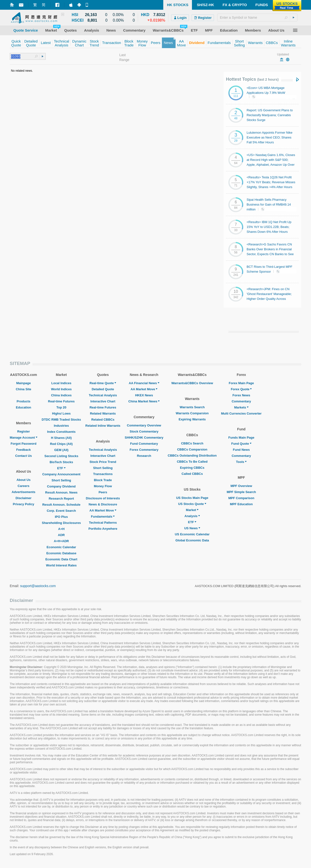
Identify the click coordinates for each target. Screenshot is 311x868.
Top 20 (61, 407)
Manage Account (24, 438)
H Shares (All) (61, 438)
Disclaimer (24, 498)
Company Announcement (61, 474)
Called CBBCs (192, 474)
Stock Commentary (144, 431)
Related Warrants (103, 413)
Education (23, 407)
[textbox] (257, 17)
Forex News (241, 395)
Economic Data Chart (61, 559)
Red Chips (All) (61, 444)
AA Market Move (103, 510)
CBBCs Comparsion (192, 449)
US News (192, 528)
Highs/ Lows (61, 413)
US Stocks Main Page (192, 498)
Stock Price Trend (103, 462)
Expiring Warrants (192, 419)
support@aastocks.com (38, 586)
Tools (241, 462)
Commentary (241, 401)
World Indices (61, 389)
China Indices (61, 395)
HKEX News (144, 395)
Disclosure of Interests (103, 498)
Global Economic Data (192, 540)
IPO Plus (61, 517)
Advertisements (24, 492)
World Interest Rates (61, 565)
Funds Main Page (241, 438)
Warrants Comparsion (192, 413)
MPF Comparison (241, 498)
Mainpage (24, 383)
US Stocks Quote (192, 504)
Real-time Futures (61, 401)
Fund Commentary (144, 444)
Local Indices (61, 383)
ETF (61, 468)
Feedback (24, 450)
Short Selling (61, 480)
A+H (61, 529)
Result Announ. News (61, 492)
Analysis (192, 516)
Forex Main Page (241, 383)
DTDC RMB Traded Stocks (61, 420)
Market (192, 510)
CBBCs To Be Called (192, 462)
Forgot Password (24, 444)
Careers (24, 486)
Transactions (103, 474)
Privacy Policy (24, 504)
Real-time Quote (103, 383)
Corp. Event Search (61, 511)
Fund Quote (241, 444)
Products (24, 401)
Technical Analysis (103, 395)
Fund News (241, 450)
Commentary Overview (144, 425)
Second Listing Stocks (61, 456)
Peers (103, 492)
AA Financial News (144, 383)
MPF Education (241, 504)
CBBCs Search (192, 443)
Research (144, 456)
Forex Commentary (144, 450)
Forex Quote (241, 389)
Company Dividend (61, 486)
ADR (61, 535)
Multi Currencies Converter (241, 413)
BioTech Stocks (61, 462)
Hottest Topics (252, 79)
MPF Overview (241, 486)
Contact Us (23, 456)
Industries (61, 426)
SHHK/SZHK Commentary (144, 438)
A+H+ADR (61, 541)
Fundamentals (103, 516)
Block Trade (103, 480)
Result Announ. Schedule (61, 505)
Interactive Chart (103, 401)
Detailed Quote (103, 389)
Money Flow (103, 486)
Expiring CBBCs (192, 468)
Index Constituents (61, 432)
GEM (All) (61, 450)
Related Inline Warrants (103, 426)
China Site (24, 389)
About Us (24, 480)
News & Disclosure (103, 504)
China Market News (144, 401)
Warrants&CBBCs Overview (192, 383)
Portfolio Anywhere (103, 529)
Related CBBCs (103, 420)
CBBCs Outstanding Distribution (192, 456)
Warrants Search (192, 407)
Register (24, 431)
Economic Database (61, 553)
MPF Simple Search (241, 492)
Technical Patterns (103, 523)
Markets (241, 407)
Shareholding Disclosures (61, 523)
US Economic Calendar (192, 534)
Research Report (61, 499)
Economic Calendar (61, 547)
